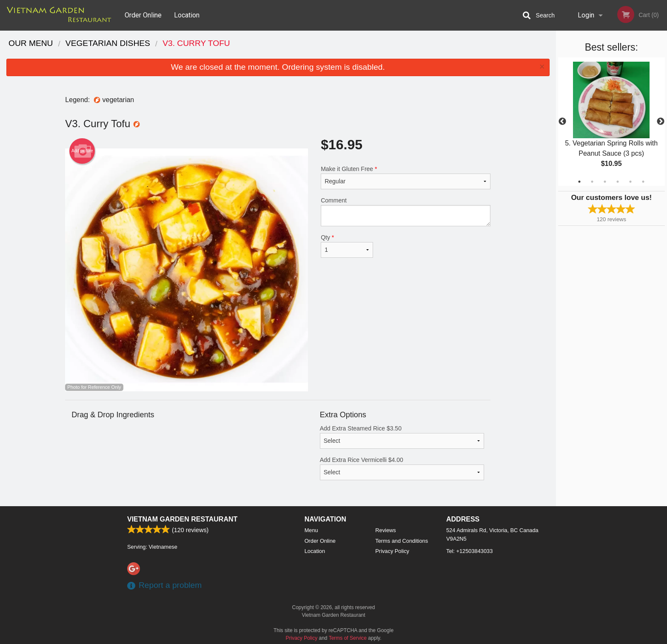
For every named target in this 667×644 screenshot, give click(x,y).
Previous (562, 122)
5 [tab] (630, 182)
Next (661, 122)
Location (187, 15)
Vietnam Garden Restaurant (182, 519)
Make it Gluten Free (406, 177)
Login (586, 15)
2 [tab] (592, 182)
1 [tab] (579, 182)
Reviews (385, 530)
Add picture (82, 151)
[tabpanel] (611, 122)
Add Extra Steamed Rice (402, 437)
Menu (311, 530)
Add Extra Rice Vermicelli (402, 468)
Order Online (143, 15)
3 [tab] (605, 182)
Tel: (469, 551)
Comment (406, 212)
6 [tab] (643, 182)
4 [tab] (618, 182)
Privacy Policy (392, 551)
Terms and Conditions (402, 541)
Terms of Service (348, 638)
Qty (347, 246)
